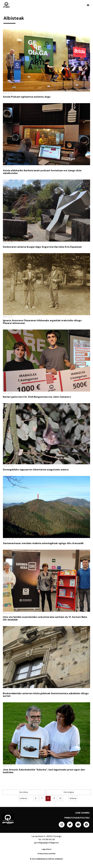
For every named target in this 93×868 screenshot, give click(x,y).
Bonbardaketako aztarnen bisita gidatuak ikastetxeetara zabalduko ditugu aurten (46, 695)
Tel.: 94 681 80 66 (47, 839)
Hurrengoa (69, 792)
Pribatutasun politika (77, 818)
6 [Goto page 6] (36, 798)
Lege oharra (82, 813)
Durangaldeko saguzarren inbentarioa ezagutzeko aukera (36, 470)
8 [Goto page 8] (48, 798)
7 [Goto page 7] (42, 798)
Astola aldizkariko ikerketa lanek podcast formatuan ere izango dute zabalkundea (42, 172)
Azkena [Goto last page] (73, 798)
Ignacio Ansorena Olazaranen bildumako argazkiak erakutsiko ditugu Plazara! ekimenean (42, 322)
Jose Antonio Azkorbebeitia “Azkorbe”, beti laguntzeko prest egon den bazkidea (44, 771)
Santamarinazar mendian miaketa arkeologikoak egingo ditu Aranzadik (43, 543)
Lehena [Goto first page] (23, 798)
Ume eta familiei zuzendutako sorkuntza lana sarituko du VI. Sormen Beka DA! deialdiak (45, 618)
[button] (88, 5)
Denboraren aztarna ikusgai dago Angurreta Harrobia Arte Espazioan (42, 247)
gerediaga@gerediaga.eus (47, 843)
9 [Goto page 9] (54, 798)
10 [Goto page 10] (60, 798)
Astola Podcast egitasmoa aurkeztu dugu (27, 97)
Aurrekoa (24, 792)
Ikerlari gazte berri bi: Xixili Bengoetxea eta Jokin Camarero (37, 397)
